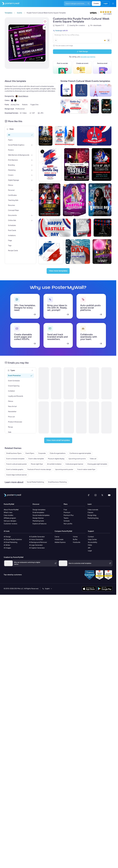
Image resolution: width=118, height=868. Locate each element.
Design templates (39, 510)
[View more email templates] (58, 440)
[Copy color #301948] (12, 100)
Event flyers (30, 453)
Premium (67, 512)
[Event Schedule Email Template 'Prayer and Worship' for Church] (81, 383)
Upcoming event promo (77, 459)
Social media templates (41, 515)
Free (65, 510)
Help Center (92, 539)
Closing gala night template (97, 464)
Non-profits (68, 524)
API (89, 548)
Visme (75, 537)
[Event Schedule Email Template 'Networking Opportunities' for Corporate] (69, 383)
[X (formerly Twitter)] (102, 495)
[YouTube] (109, 495)
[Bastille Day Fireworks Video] (102, 252)
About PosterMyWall (11, 510)
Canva (57, 537)
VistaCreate (59, 539)
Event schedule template (15, 459)
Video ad (93, 459)
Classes (90, 512)
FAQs (90, 545)
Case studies (8, 515)
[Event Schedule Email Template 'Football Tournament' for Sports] (69, 417)
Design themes (38, 518)
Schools (67, 521)
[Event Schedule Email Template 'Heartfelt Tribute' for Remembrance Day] (106, 383)
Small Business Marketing (57, 482)
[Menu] (113, 4)
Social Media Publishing (35, 482)
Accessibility (93, 542)
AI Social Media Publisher (13, 539)
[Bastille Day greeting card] (103, 228)
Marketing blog (93, 518)
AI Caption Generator (37, 548)
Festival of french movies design (39, 469)
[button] (45, 22)
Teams (66, 518)
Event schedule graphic (15, 469)
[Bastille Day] (82, 228)
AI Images (7, 548)
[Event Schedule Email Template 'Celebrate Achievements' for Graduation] (56, 417)
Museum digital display (56, 459)
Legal (90, 551)
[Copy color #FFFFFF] (19, 100)
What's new (8, 512)
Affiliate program (10, 518)
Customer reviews (10, 524)
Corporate (42, 453)
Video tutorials (93, 510)
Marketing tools (38, 521)
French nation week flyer (86, 469)
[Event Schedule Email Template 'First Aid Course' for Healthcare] (94, 383)
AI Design (7, 537)
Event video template (36, 459)
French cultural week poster (17, 464)
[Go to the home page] (10, 4)
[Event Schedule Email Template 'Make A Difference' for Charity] (106, 417)
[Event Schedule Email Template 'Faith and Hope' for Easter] (56, 383)
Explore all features (40, 524)
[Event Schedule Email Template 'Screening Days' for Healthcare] (94, 417)
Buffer (75, 539)
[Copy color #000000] (15, 100)
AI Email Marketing (10, 542)
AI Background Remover (38, 542)
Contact (91, 537)
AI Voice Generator (36, 539)
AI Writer (7, 545)
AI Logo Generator (36, 545)
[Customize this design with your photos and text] (27, 43)
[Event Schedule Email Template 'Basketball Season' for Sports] (44, 383)
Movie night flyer (37, 464)
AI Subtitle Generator (37, 537)
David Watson (23, 96)
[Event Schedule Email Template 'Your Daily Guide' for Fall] (81, 417)
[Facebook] (89, 495)
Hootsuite (77, 542)
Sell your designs (10, 521)
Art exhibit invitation (54, 464)
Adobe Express (60, 542)
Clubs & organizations (58, 453)
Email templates (38, 512)
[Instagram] (96, 495)
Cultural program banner (74, 464)
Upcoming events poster (64, 469)
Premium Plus (69, 515)
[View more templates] (58, 271)
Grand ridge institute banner (17, 475)
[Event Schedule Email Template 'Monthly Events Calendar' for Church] (44, 417)
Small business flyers (14, 453)
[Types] (32, 370)
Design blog (92, 515)
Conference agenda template (80, 453)
